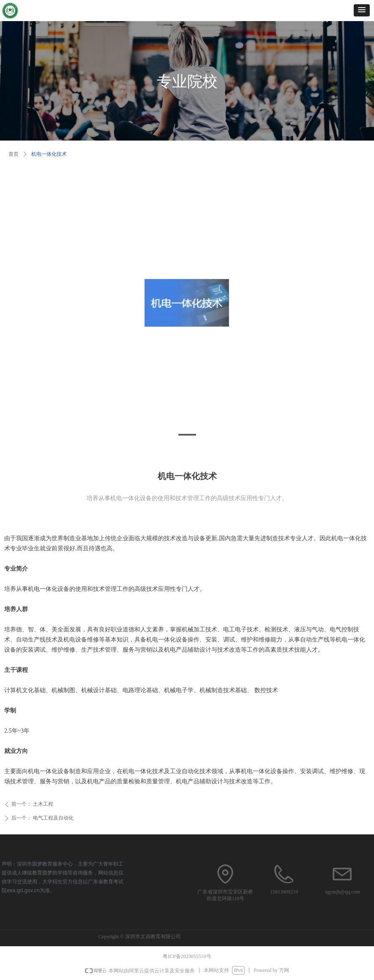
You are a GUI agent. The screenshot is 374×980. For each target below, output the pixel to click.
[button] (362, 10)
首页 (14, 154)
